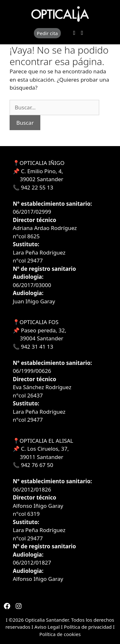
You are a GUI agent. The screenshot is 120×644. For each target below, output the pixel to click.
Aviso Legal (48, 627)
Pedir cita (47, 33)
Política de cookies (60, 634)
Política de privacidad (88, 627)
